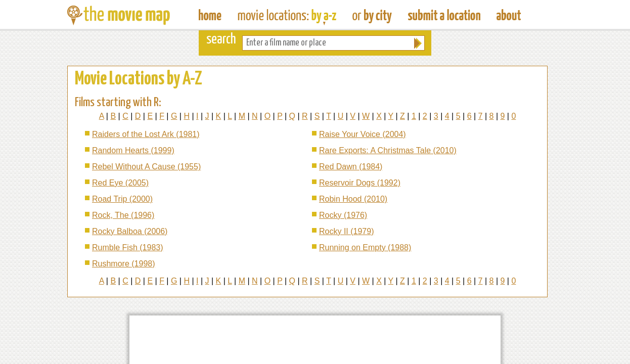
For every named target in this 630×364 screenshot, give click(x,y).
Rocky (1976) (343, 215)
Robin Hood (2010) (353, 199)
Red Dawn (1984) (351, 167)
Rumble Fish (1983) (128, 247)
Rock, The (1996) (123, 215)
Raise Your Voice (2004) (363, 134)
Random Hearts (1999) (133, 150)
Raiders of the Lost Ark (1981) (146, 134)
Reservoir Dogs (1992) (360, 183)
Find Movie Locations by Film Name (287, 15)
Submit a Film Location (444, 15)
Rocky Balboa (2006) (130, 231)
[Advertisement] (315, 340)
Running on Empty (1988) (365, 247)
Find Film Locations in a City (372, 15)
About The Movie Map (509, 15)
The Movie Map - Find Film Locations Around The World (210, 15)
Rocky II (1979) (346, 231)
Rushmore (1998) (124, 264)
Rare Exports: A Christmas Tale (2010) (388, 150)
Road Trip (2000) (122, 199)
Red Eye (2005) (120, 183)
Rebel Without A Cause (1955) (146, 167)
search (221, 40)
